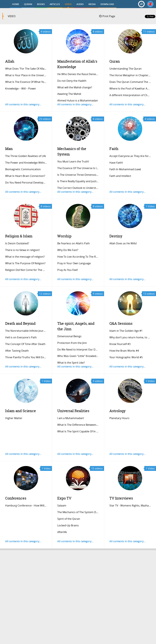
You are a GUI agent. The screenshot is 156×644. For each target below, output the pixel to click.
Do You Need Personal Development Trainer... (26, 183)
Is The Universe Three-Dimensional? (78, 175)
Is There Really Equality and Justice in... (78, 181)
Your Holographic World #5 (126, 357)
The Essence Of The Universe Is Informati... (78, 168)
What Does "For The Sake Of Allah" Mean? (26, 69)
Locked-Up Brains (68, 525)
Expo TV (64, 498)
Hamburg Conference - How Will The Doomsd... (26, 505)
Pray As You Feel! (68, 270)
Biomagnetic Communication (23, 169)
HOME (16, 4)
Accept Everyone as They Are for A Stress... (130, 156)
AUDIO (80, 4)
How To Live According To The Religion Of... (78, 257)
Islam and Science (21, 411)
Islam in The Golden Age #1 (126, 331)
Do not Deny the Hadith (72, 81)
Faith (114, 149)
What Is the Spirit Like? (71, 363)
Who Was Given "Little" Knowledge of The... (78, 356)
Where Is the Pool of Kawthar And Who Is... (130, 89)
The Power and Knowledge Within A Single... (26, 163)
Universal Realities (73, 411)
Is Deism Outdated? (17, 243)
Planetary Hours (119, 418)
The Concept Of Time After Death (25, 344)
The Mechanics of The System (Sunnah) (78, 512)
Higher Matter (14, 418)
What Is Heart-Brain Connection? (25, 176)
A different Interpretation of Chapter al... (130, 95)
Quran (115, 61)
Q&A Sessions (121, 323)
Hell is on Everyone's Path (21, 337)
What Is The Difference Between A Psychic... (78, 425)
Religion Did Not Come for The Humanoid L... (26, 270)
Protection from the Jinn (72, 343)
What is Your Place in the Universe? (26, 75)
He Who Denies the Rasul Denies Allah (78, 74)
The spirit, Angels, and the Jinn (76, 326)
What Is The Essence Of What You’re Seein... (26, 82)
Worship (64, 236)
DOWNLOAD (107, 4)
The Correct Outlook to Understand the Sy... (78, 188)
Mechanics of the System (72, 151)
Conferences (16, 498)
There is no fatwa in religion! (22, 250)
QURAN (28, 4)
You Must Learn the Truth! (73, 161)
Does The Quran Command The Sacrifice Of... (130, 82)
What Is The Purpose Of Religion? (25, 263)
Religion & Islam (19, 236)
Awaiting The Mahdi (69, 94)
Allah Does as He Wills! (123, 243)
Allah (10, 61)
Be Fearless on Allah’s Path (74, 243)
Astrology (117, 411)
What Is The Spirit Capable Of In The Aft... (78, 431)
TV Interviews (121, 498)
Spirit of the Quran (69, 519)
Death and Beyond (20, 323)
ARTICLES (55, 4)
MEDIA (92, 4)
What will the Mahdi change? (75, 87)
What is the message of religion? (25, 257)
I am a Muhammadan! (71, 418)
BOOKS (41, 4)
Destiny (116, 236)
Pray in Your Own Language (74, 263)
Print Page (107, 16)
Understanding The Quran (125, 69)
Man (9, 149)
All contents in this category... (23, 104)
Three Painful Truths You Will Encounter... (26, 357)
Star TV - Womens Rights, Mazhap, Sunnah (130, 505)
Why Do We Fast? (68, 250)
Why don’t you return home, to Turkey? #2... (130, 337)
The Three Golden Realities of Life (26, 156)
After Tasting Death (17, 351)
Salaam (62, 505)
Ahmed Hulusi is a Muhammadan (78, 100)
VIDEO (68, 4)
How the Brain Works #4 (124, 351)
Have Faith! (116, 163)
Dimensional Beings (69, 336)
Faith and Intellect (120, 176)
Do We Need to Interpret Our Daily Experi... (78, 350)
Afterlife (62, 532)
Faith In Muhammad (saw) (125, 169)
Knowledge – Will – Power (21, 89)
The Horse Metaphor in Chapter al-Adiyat (130, 75)
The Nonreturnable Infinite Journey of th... (26, 331)
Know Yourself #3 (120, 344)
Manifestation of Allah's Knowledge (77, 64)
